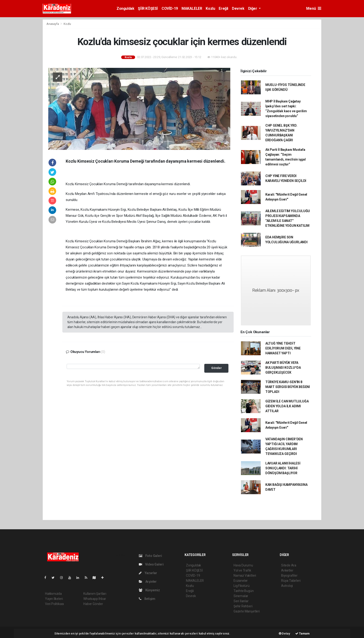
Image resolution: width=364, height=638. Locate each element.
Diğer (253, 8)
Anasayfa (53, 24)
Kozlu (210, 8)
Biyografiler (289, 576)
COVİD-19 (170, 8)
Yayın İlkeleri (54, 599)
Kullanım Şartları (95, 594)
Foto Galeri (150, 556)
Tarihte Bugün (244, 591)
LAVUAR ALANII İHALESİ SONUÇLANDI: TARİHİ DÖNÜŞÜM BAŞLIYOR (283, 468)
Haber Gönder (93, 604)
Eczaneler (241, 581)
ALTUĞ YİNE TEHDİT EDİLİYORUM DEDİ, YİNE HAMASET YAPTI (283, 348)
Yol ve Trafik (242, 570)
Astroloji (287, 586)
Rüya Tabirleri (291, 581)
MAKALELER (192, 8)
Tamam (302, 633)
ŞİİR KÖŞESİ (148, 8)
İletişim (147, 599)
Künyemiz (149, 590)
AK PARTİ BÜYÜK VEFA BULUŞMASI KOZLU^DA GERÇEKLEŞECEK (283, 368)
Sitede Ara (289, 565)
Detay (284, 633)
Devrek (238, 8)
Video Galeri (151, 564)
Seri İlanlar (241, 601)
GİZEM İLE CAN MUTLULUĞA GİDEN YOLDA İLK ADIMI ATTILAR (287, 406)
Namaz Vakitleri (245, 576)
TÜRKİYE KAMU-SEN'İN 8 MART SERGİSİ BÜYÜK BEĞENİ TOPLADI (288, 387)
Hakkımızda (53, 594)
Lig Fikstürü (242, 586)
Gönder (216, 368)
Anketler (287, 570)
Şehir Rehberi (243, 606)
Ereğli (223, 8)
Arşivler (148, 582)
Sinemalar (241, 596)
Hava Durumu (243, 565)
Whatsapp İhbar (95, 599)
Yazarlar (148, 573)
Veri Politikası (54, 604)
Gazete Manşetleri (247, 611)
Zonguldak (125, 8)
